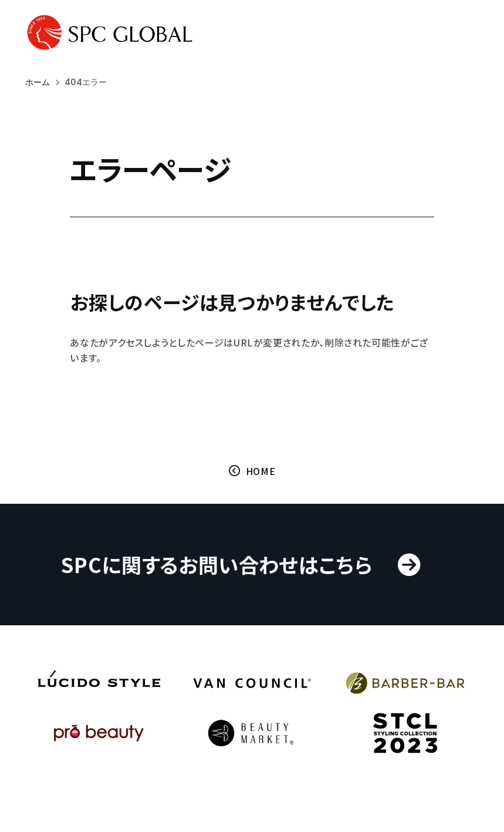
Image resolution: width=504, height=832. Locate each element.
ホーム (38, 82)
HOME (261, 471)
